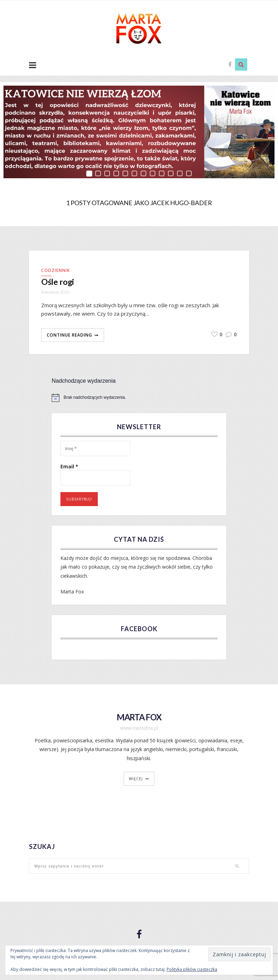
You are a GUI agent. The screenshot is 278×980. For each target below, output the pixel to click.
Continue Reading (69, 335)
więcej (136, 779)
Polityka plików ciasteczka (192, 969)
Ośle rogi (59, 282)
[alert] (139, 398)
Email (69, 467)
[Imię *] (95, 449)
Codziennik (56, 270)
